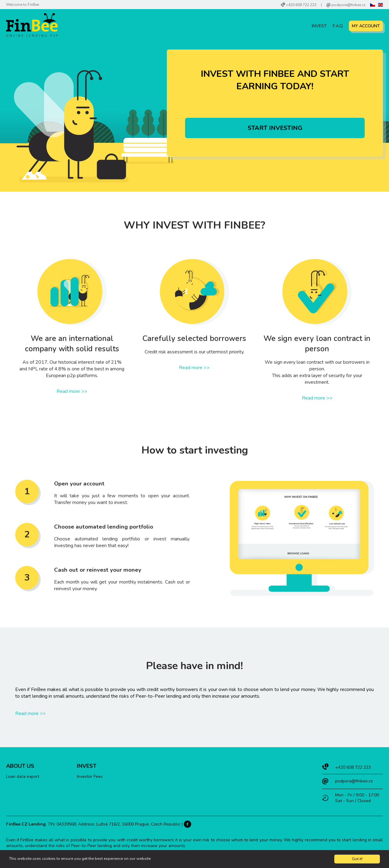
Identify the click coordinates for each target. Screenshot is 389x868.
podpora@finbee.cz (349, 5)
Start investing (275, 128)
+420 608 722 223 (301, 5)
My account (366, 26)
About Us (20, 766)
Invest (319, 26)
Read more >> (72, 391)
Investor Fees (90, 776)
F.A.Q (338, 26)
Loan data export (23, 776)
